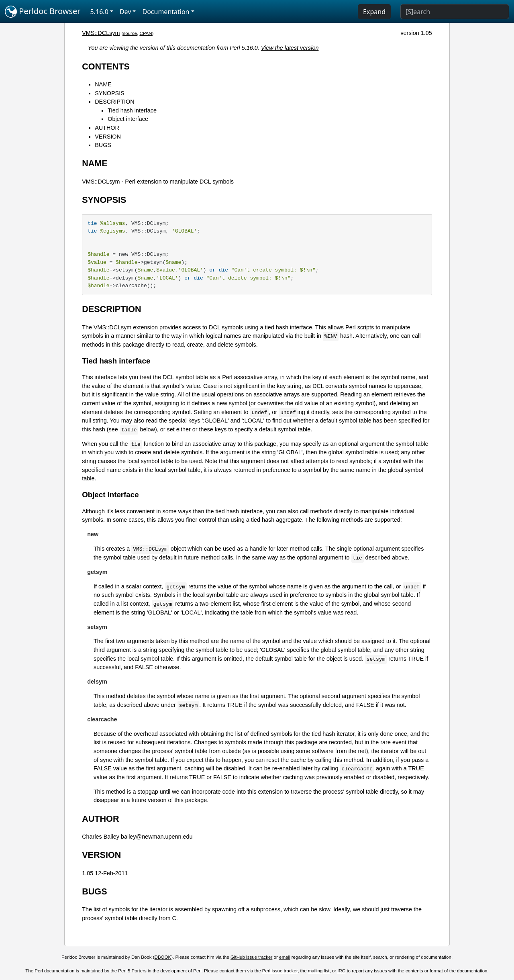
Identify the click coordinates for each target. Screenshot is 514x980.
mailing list (319, 971)
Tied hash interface (132, 110)
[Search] (455, 12)
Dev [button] (125, 12)
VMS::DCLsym (101, 33)
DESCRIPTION (114, 102)
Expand (374, 12)
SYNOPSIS (110, 93)
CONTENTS (106, 66)
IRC (341, 971)
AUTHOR (107, 128)
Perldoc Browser (43, 12)
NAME (103, 84)
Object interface (128, 119)
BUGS (103, 145)
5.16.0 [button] (99, 12)
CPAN (146, 33)
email (285, 957)
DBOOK (163, 957)
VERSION (108, 137)
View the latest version (290, 48)
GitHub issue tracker (251, 957)
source (130, 33)
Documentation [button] (166, 12)
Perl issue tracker (280, 971)
